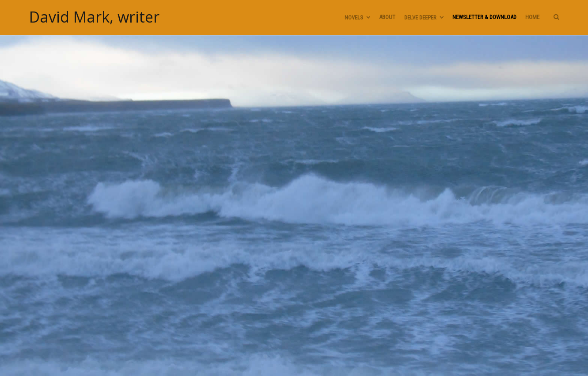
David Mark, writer (94, 17)
